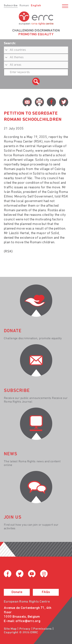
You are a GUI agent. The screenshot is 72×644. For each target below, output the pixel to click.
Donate (17, 592)
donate (13, 331)
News (11, 454)
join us (13, 517)
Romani (24, 6)
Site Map (10, 629)
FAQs (46, 592)
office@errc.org (28, 621)
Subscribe (11, 6)
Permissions (42, 629)
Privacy (25, 629)
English (36, 6)
